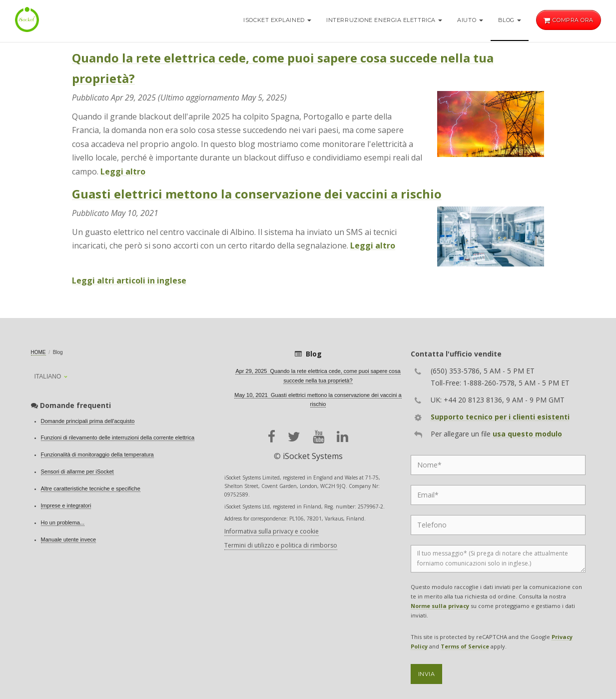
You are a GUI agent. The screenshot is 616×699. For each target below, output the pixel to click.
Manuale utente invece (69, 539)
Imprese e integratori (66, 505)
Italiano (48, 376)
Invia (427, 674)
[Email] (498, 495)
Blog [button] (510, 20)
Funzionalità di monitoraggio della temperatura (97, 454)
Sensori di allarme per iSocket (77, 471)
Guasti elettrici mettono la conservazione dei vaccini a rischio (257, 194)
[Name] (498, 465)
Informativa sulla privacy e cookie (272, 531)
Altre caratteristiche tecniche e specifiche (91, 488)
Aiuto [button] (470, 20)
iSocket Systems (313, 456)
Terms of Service (465, 646)
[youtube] (318, 437)
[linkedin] (342, 437)
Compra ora (569, 20)
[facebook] (272, 437)
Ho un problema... (63, 522)
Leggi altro (123, 171)
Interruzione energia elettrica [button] (384, 20)
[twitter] (294, 437)
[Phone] (498, 525)
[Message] (498, 559)
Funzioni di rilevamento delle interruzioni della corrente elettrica (118, 437)
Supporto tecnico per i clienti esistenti (500, 417)
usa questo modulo (527, 434)
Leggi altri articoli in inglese (129, 280)
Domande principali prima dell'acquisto (88, 421)
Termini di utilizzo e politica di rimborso (281, 545)
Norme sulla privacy (440, 606)
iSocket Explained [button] (277, 20)
